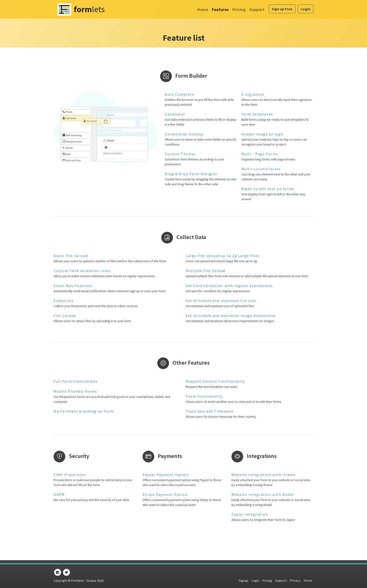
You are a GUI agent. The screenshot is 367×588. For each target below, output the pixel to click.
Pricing (239, 9)
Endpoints (64, 301)
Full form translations (76, 381)
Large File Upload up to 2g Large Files (223, 256)
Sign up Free (282, 9)
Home (203, 9)
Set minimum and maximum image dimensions (231, 316)
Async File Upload (71, 256)
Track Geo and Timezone (209, 411)
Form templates (257, 114)
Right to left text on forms (268, 189)
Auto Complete (180, 94)
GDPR (59, 494)
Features (220, 9)
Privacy (295, 581)
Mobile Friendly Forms (75, 391)
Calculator (175, 114)
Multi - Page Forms (260, 154)
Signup (244, 581)
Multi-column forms (261, 169)
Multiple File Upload (206, 271)
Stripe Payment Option (165, 494)
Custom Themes (180, 154)
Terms (308, 581)
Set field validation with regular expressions (229, 286)
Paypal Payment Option (166, 475)
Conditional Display (184, 134)
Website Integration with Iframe (264, 475)
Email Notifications (73, 286)
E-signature (253, 94)
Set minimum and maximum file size (221, 301)
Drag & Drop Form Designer (191, 174)
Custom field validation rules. (83, 271)
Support (257, 9)
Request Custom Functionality (215, 381)
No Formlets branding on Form (84, 411)
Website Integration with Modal (263, 494)
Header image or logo (262, 134)
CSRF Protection (70, 475)
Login (306, 9)
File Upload (65, 316)
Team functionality (204, 396)
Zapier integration (250, 514)
